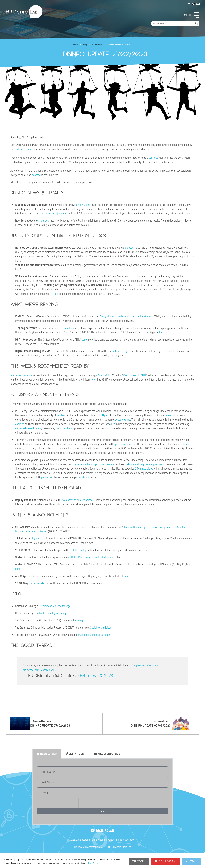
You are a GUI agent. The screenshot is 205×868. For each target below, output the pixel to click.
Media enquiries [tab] (107, 754)
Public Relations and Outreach (94, 635)
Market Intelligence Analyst (54, 613)
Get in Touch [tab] (75, 754)
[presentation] (58, 803)
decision (20, 424)
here (162, 332)
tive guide (126, 351)
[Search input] (173, 23)
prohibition (84, 477)
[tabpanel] (102, 792)
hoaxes (169, 415)
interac (117, 351)
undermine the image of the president (95, 464)
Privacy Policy (92, 863)
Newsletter (97, 45)
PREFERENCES (138, 861)
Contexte (153, 158)
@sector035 (103, 375)
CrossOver (68, 328)
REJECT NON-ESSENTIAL (165, 861)
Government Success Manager (55, 606)
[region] (102, 861)
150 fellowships (79, 550)
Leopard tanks (123, 420)
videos (38, 428)
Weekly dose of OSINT (134, 375)
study (186, 444)
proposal (130, 248)
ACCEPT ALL (191, 861)
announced (43, 221)
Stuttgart (103, 415)
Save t (33, 583)
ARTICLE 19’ (75, 557)
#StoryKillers (83, 205)
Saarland (61, 415)
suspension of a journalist (53, 213)
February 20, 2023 (96, 675)
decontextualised (25, 428)
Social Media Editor (100, 628)
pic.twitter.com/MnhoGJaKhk (39, 670)
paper (85, 340)
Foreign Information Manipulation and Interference (126, 316)
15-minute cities (144, 469)
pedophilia (47, 477)
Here (53, 294)
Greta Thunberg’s (65, 428)
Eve (113, 424)
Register (36, 539)
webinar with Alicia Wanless (77, 500)
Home (75, 45)
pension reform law (125, 444)
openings (79, 620)
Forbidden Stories (24, 149)
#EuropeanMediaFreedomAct (145, 665)
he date (40, 583)
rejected (36, 175)
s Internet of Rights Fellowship (98, 557)
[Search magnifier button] (197, 23)
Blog (85, 45)
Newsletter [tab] (47, 754)
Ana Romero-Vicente (21, 375)
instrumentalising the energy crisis (144, 464)
